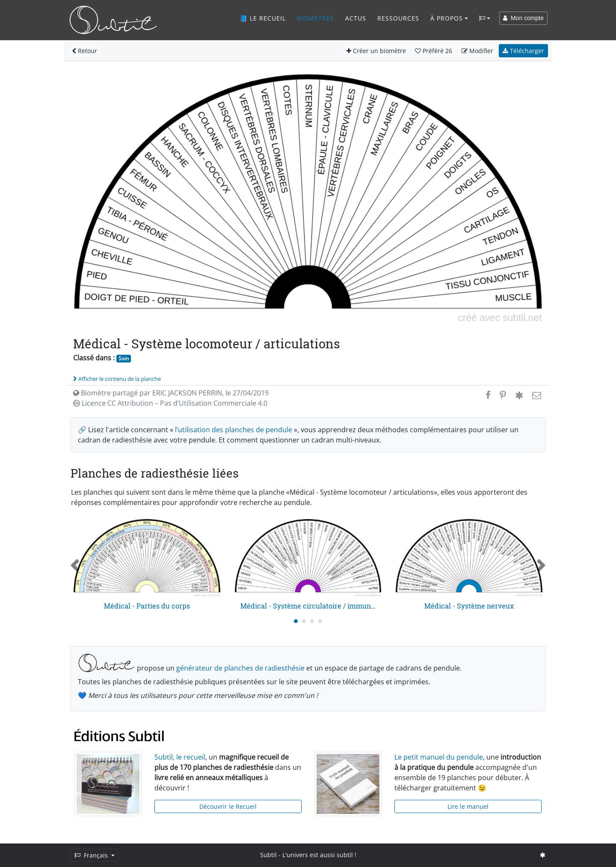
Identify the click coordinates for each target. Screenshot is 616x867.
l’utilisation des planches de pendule (234, 430)
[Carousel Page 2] (304, 621)
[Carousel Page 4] (320, 621)
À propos (447, 18)
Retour (84, 51)
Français (92, 855)
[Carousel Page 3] (312, 621)
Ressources (398, 18)
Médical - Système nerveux (469, 606)
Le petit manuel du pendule (439, 757)
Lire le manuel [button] (468, 806)
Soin (124, 358)
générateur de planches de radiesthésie (240, 668)
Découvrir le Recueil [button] (228, 806)
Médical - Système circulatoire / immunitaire (314, 606)
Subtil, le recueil (180, 757)
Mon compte (523, 18)
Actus (356, 18)
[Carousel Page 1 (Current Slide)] (296, 621)
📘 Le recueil (263, 18)
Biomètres (315, 18)
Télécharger (523, 51)
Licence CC (170, 403)
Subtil (268, 855)
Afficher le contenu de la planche (117, 379)
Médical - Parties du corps (147, 606)
